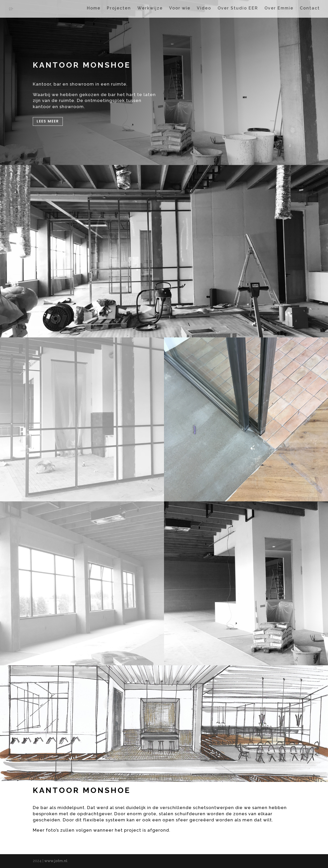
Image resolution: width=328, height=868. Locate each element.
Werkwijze (150, 10)
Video (204, 10)
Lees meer (48, 121)
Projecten (119, 10)
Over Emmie (279, 10)
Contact (310, 10)
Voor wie (180, 10)
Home (94, 10)
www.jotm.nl (56, 861)
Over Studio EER (238, 10)
